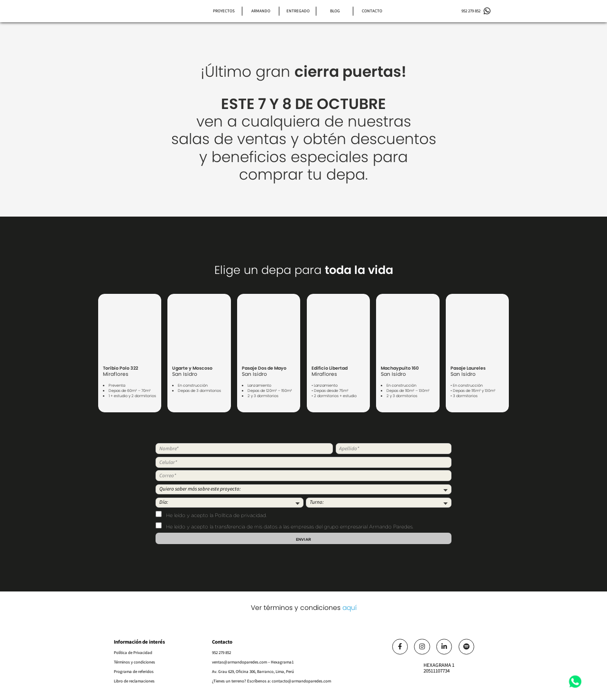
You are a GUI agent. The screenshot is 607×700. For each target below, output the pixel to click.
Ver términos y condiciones (304, 608)
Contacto (372, 11)
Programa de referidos (134, 672)
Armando (261, 11)
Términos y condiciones (134, 662)
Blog (335, 11)
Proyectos (224, 11)
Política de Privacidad (133, 653)
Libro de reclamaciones (134, 681)
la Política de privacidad (238, 516)
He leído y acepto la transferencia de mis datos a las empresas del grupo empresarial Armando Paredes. (285, 526)
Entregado (298, 11)
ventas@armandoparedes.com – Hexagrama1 (253, 662)
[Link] (400, 647)
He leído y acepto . (211, 515)
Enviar (303, 539)
